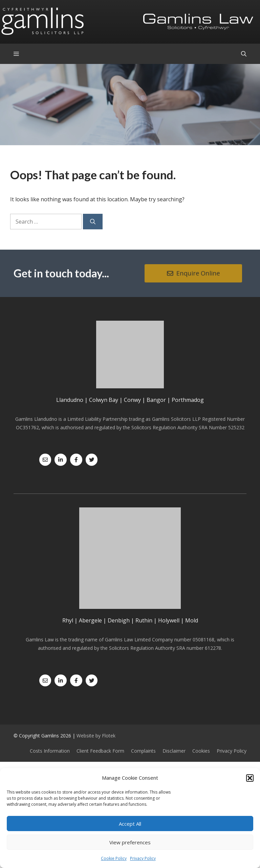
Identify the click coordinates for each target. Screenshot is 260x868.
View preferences (130, 842)
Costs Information (50, 751)
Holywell (169, 620)
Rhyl (68, 620)
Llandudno (70, 400)
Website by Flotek (96, 736)
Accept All (130, 824)
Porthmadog (188, 400)
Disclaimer (174, 751)
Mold (192, 620)
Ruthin (144, 620)
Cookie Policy (114, 858)
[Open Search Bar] (244, 54)
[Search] (93, 222)
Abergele (90, 620)
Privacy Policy (143, 858)
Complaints (143, 751)
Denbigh (119, 620)
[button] (250, 778)
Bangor (156, 400)
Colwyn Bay (104, 400)
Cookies (201, 751)
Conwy (132, 400)
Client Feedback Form (100, 751)
